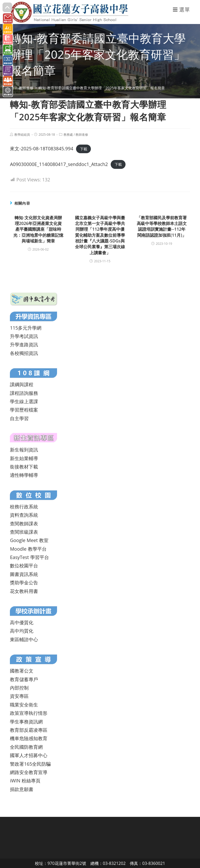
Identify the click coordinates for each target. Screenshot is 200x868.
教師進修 (82, 135)
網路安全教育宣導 (29, 772)
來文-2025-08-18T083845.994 (42, 148)
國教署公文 (22, 671)
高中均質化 (22, 631)
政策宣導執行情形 (29, 713)
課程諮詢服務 (24, 393)
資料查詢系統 (24, 515)
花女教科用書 (24, 591)
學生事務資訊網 (26, 722)
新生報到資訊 (24, 450)
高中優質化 (22, 622)
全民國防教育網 (26, 747)
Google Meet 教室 (29, 540)
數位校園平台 (24, 566)
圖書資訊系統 (24, 574)
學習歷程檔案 (24, 410)
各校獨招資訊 (24, 353)
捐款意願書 (22, 789)
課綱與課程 (22, 384)
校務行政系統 (24, 507)
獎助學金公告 (24, 582)
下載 (84, 149)
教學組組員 (22, 135)
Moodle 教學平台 (28, 549)
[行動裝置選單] (182, 10)
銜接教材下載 (24, 467)
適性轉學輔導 (24, 475)
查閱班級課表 (24, 532)
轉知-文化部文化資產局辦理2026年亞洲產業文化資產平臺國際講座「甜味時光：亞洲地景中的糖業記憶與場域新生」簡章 (38, 229)
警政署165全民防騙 (30, 764)
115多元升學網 (26, 328)
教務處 (68, 135)
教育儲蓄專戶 (24, 679)
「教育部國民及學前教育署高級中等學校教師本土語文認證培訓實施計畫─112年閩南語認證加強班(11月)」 (162, 226)
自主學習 (19, 418)
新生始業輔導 (24, 458)
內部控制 (19, 688)
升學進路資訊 (24, 344)
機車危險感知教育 (29, 738)
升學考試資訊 (24, 336)
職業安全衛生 (24, 705)
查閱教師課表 (24, 524)
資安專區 (19, 696)
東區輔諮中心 (24, 639)
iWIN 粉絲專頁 (25, 781)
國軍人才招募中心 (29, 755)
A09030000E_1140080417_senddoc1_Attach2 (59, 164)
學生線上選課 (24, 401)
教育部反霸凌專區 (29, 730)
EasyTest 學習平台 (29, 557)
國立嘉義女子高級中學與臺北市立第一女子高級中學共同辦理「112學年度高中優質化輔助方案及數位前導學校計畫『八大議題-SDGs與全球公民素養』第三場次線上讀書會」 (100, 235)
